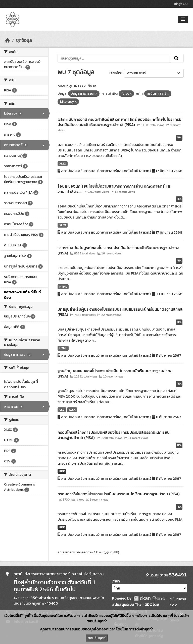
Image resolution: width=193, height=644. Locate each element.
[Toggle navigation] (183, 19)
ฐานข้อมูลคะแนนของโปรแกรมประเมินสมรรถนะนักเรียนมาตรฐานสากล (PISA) (115, 374)
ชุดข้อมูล (24, 40)
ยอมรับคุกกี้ (97, 638)
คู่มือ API (112, 552)
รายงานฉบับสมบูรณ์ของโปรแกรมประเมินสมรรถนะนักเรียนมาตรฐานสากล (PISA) (118, 251)
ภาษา (116, 581)
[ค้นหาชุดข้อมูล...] (114, 58)
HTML (63, 287)
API (96, 552)
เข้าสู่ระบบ (181, 4)
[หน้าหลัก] (8, 40)
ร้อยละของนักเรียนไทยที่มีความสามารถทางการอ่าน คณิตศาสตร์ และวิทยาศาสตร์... (114, 189)
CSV (62, 410)
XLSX (63, 164)
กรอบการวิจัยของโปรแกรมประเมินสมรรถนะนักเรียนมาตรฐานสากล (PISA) (119, 494)
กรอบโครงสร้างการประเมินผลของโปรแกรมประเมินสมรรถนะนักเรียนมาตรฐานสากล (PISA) (114, 435)
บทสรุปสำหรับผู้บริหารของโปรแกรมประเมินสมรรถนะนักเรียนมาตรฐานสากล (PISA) (120, 312)
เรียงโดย (116, 73)
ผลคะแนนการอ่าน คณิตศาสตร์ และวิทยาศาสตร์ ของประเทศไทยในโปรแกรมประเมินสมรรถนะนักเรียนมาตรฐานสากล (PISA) (119, 122)
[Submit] (177, 58)
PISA (179, 138)
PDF (62, 471)
